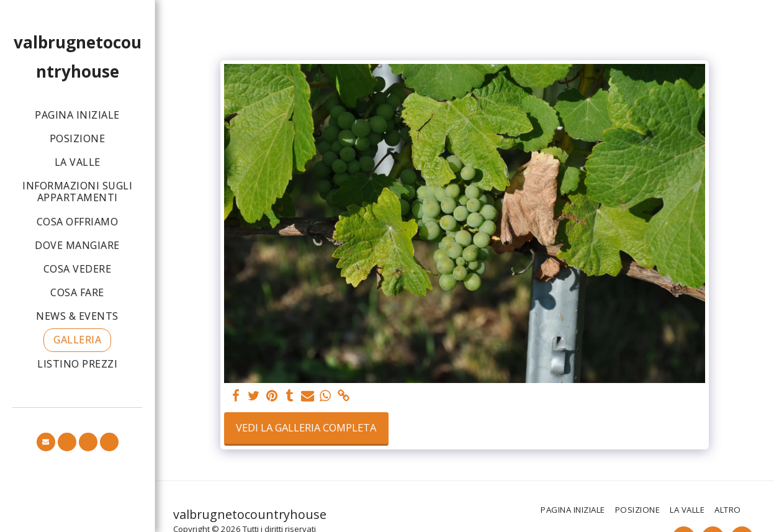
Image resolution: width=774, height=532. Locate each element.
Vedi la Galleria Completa (306, 427)
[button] (46, 442)
